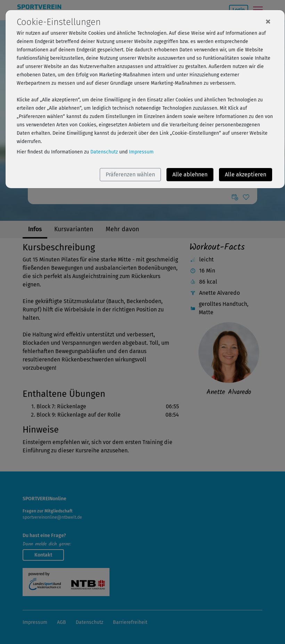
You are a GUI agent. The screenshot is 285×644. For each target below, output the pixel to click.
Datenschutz (104, 152)
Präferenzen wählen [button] (130, 174)
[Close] (268, 21)
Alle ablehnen (190, 174)
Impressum (141, 152)
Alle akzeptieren (246, 174)
